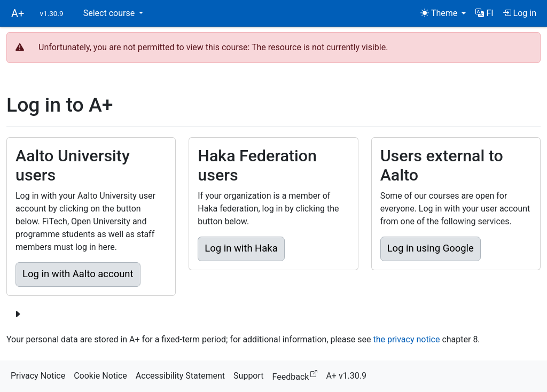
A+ (18, 13)
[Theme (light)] (443, 13)
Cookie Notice (100, 376)
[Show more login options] (18, 315)
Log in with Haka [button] (241, 248)
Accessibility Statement (180, 376)
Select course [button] (110, 13)
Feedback (297, 375)
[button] (484, 13)
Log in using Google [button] (431, 248)
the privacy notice (406, 339)
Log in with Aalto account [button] (78, 274)
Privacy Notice (38, 376)
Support (248, 376)
